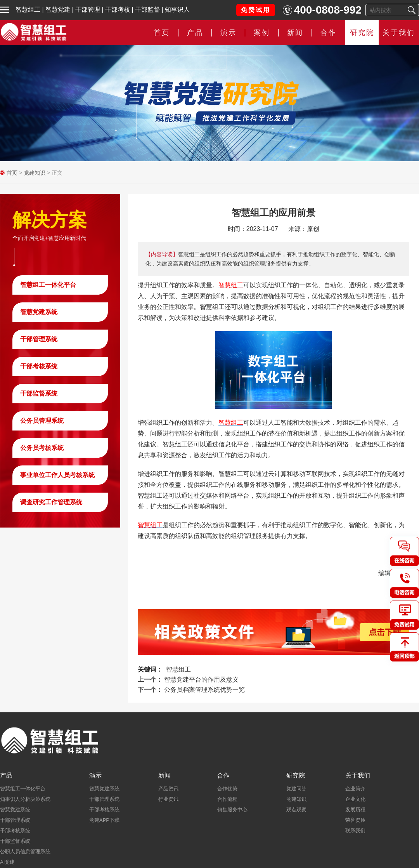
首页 (162, 33)
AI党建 (7, 862)
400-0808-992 (328, 10)
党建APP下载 (104, 820)
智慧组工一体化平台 (48, 285)
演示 (229, 33)
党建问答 (296, 789)
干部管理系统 (39, 339)
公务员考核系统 (42, 448)
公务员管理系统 (42, 421)
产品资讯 (168, 789)
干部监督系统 (39, 393)
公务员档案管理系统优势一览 (204, 690)
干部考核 (118, 10)
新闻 (295, 33)
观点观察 (296, 810)
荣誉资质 (355, 820)
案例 (262, 33)
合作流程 (227, 799)
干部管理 (88, 10)
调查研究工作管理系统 (51, 502)
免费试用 (256, 10)
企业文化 (355, 799)
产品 (195, 33)
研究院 (362, 33)
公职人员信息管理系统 (25, 852)
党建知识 (35, 173)
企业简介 (355, 789)
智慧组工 (28, 10)
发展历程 (355, 810)
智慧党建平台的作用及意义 (201, 680)
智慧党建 (58, 10)
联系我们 (355, 831)
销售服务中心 (232, 810)
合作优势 (227, 789)
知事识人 (177, 10)
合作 (329, 33)
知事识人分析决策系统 (25, 799)
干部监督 (147, 10)
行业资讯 (168, 799)
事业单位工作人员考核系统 (57, 475)
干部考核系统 (39, 366)
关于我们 (399, 33)
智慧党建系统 (39, 312)
